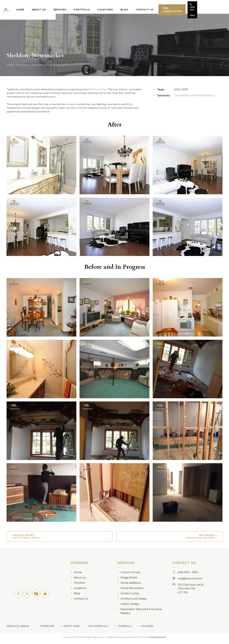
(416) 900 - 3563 (211, 7)
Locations (118, 7)
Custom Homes (130, 575)
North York (71, 629)
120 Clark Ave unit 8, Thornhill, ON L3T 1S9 (191, 591)
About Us (56, 7)
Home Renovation (132, 591)
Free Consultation (182, 7)
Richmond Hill (99, 629)
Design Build (129, 580)
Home (39, 7)
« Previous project (60, 538)
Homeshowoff (158, 640)
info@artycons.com (190, 581)
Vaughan (147, 629)
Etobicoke (47, 629)
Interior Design (130, 607)
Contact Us (154, 7)
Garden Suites (130, 596)
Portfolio (96, 7)
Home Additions (131, 586)
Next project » (170, 538)
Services (76, 7)
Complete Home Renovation (195, 95)
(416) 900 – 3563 (188, 575)
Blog (136, 7)
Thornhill (125, 629)
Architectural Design (134, 601)
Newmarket (104, 89)
